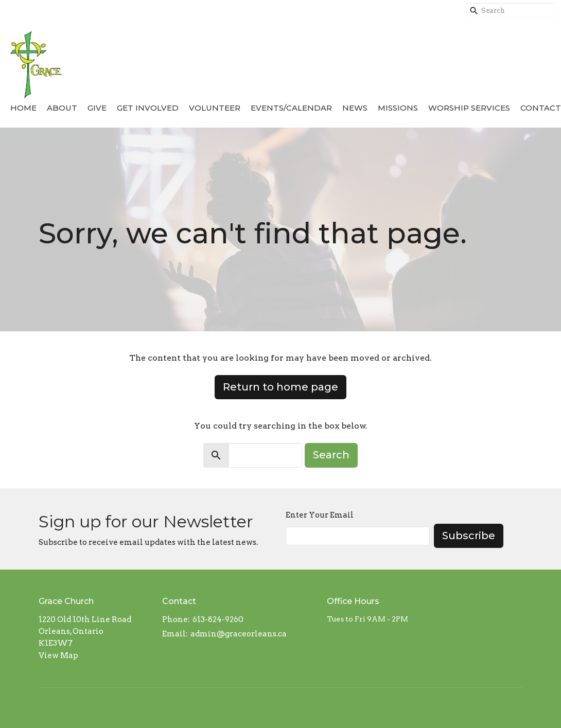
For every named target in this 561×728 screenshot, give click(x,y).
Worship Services (469, 108)
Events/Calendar (291, 108)
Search (331, 455)
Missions (398, 108)
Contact (541, 108)
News (355, 108)
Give (97, 108)
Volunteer (215, 108)
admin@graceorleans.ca (239, 634)
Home (23, 108)
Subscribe (469, 536)
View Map (58, 655)
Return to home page (280, 387)
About (62, 108)
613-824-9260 (218, 619)
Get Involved (148, 108)
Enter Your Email (320, 515)
